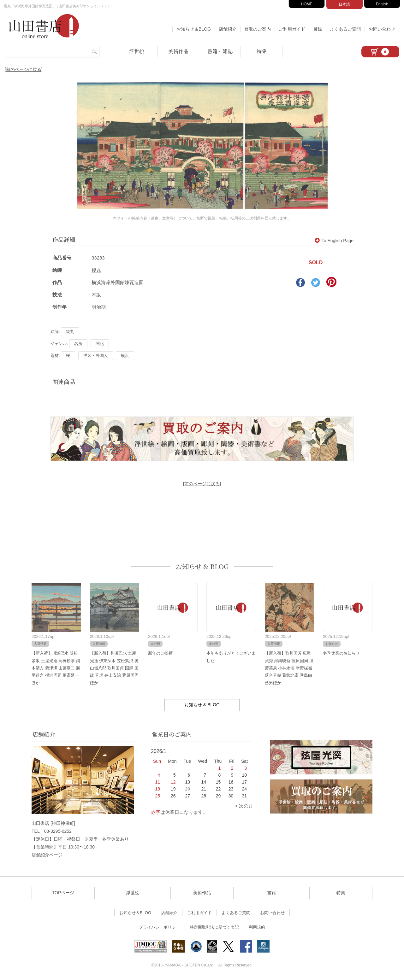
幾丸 (96, 270)
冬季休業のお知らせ (341, 653)
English (382, 4)
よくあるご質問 (345, 29)
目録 (318, 29)
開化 (100, 344)
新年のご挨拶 (160, 653)
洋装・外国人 (96, 356)
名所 (78, 344)
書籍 (271, 893)
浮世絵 (137, 51)
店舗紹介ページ (47, 855)
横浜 (125, 356)
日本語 (344, 4)
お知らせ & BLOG (202, 566)
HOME (307, 4)
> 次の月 (244, 806)
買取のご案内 (258, 29)
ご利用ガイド (292, 29)
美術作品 (178, 51)
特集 (262, 51)
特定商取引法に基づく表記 (214, 927)
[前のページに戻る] (24, 69)
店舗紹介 (228, 29)
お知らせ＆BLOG (194, 29)
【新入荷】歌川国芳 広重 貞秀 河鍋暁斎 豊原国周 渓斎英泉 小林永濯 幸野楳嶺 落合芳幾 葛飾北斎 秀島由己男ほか (289, 668)
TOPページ (63, 893)
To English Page (334, 241)
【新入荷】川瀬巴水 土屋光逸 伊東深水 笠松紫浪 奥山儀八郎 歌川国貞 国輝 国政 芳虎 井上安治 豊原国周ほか (114, 668)
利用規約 (257, 927)
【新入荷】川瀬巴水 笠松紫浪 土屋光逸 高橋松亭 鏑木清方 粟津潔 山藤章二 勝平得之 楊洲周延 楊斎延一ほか (56, 668)
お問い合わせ (382, 29)
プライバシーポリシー (159, 927)
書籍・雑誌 (220, 51)
